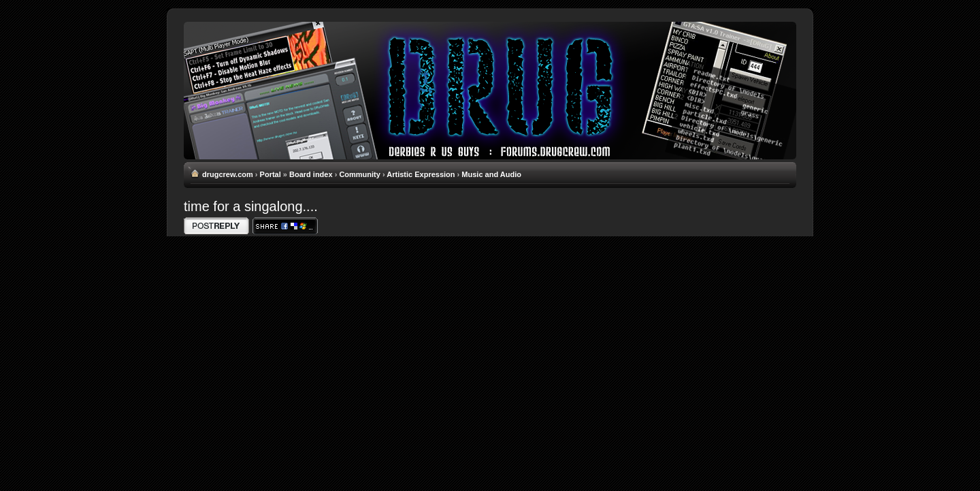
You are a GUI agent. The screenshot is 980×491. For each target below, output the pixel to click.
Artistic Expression (421, 174)
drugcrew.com (228, 174)
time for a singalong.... (251, 206)
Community (360, 174)
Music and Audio (491, 174)
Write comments (216, 226)
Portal (271, 174)
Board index (311, 174)
